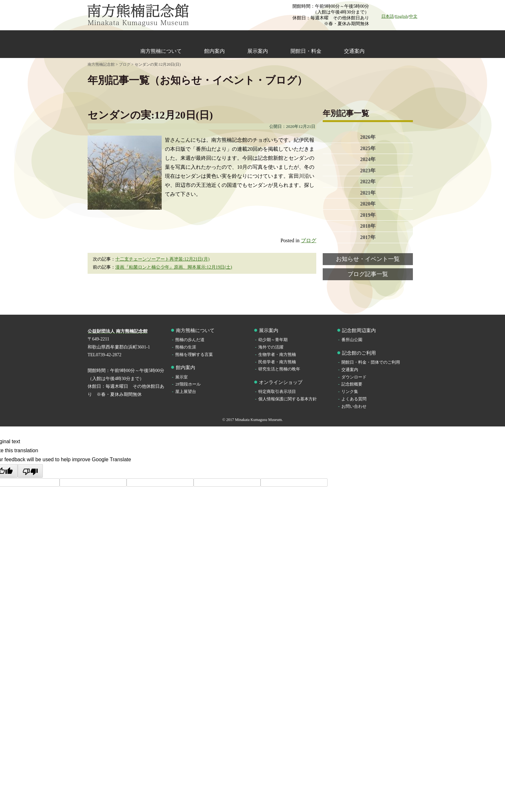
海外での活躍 (271, 347)
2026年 (368, 137)
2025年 (368, 148)
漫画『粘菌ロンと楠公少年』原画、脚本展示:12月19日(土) (174, 267)
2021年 (368, 193)
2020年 (368, 205)
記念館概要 (352, 384)
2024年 (368, 160)
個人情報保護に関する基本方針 (288, 399)
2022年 (368, 182)
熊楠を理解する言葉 (194, 354)
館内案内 (214, 51)
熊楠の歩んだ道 (190, 340)
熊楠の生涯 (186, 347)
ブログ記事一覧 (368, 276)
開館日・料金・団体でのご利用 (371, 362)
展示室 (181, 377)
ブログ (309, 240)
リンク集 (350, 392)
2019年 (368, 216)
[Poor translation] (30, 471)
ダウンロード (354, 377)
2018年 (368, 227)
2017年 (368, 239)
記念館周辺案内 (359, 330)
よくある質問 (354, 399)
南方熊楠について (161, 51)
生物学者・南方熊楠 (277, 354)
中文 (413, 16)
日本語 (388, 16)
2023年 (368, 171)
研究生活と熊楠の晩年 (279, 369)
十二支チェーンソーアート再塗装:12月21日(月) (162, 259)
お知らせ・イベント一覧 (368, 260)
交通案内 (354, 51)
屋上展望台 (186, 392)
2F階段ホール (188, 384)
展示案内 (258, 51)
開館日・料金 (306, 51)
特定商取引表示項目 (277, 392)
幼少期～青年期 (273, 340)
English (402, 16)
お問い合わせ (354, 406)
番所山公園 (352, 340)
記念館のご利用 (359, 353)
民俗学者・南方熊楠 (277, 362)
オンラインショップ (281, 382)
